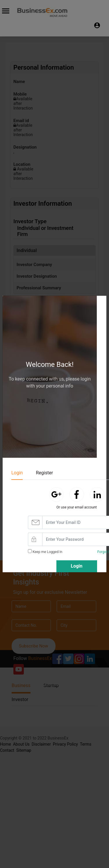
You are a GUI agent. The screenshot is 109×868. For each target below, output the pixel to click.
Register (44, 473)
